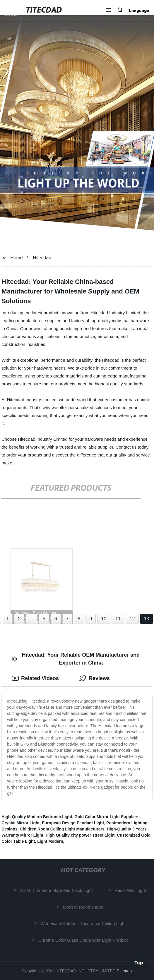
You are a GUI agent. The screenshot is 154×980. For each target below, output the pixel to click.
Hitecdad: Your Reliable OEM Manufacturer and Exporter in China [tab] (76, 659)
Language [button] (139, 11)
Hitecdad (42, 258)
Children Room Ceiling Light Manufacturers (62, 829)
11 (118, 619)
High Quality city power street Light (80, 835)
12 (132, 619)
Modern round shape (84, 907)
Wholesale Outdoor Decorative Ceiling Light (84, 923)
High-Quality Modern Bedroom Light (37, 817)
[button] (108, 11)
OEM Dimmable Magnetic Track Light (57, 890)
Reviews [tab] (95, 678)
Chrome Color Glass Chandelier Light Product (84, 940)
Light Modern (50, 841)
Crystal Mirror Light (20, 823)
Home (17, 258)
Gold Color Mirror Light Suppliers (107, 817)
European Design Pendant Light (73, 823)
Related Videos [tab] (35, 678)
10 (104, 619)
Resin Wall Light (131, 890)
